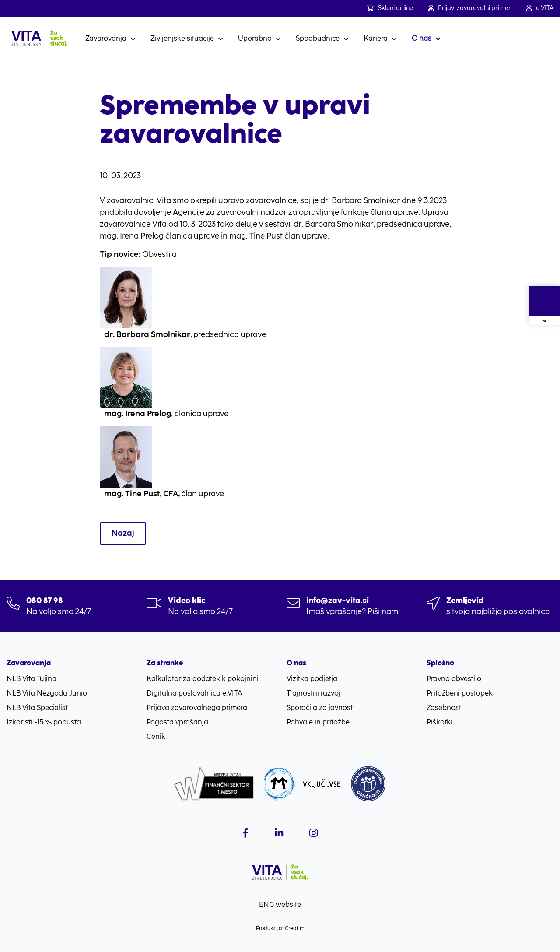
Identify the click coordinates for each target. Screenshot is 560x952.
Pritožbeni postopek (460, 693)
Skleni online (390, 8)
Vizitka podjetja (312, 679)
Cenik (156, 736)
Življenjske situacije (182, 38)
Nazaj (123, 533)
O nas (422, 38)
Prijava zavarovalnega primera (197, 708)
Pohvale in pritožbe (318, 722)
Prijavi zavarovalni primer (470, 8)
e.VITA (540, 8)
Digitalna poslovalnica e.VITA (194, 693)
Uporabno (255, 38)
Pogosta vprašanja (177, 722)
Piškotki (439, 722)
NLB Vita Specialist (37, 708)
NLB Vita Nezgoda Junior (48, 693)
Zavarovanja (106, 38)
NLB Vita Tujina (31, 679)
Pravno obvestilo (454, 679)
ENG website (280, 905)
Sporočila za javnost (320, 708)
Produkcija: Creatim (280, 928)
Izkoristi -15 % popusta (44, 722)
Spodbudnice (318, 38)
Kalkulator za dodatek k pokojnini (203, 679)
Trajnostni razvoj (313, 693)
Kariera (376, 38)
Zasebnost (444, 708)
